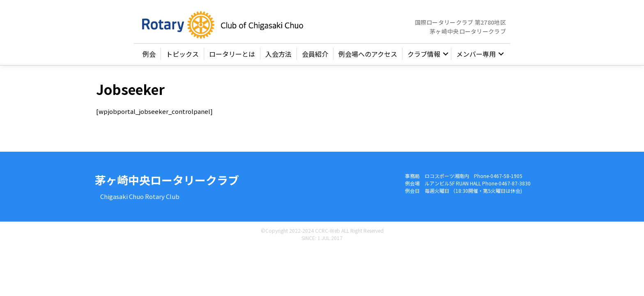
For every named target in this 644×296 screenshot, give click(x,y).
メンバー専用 (476, 58)
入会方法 (278, 58)
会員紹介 (315, 58)
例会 (149, 58)
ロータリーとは (232, 58)
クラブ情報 (424, 58)
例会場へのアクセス (368, 58)
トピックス (182, 58)
